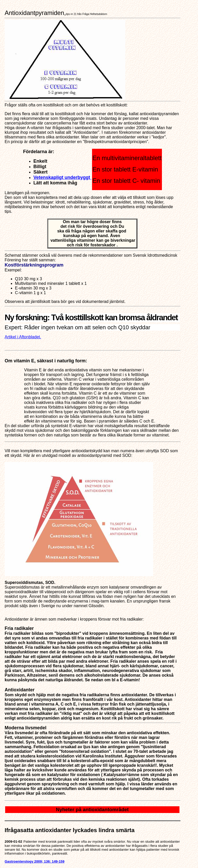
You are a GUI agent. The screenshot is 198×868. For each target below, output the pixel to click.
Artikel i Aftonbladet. (23, 337)
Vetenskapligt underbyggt (62, 177)
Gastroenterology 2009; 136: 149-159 (35, 861)
